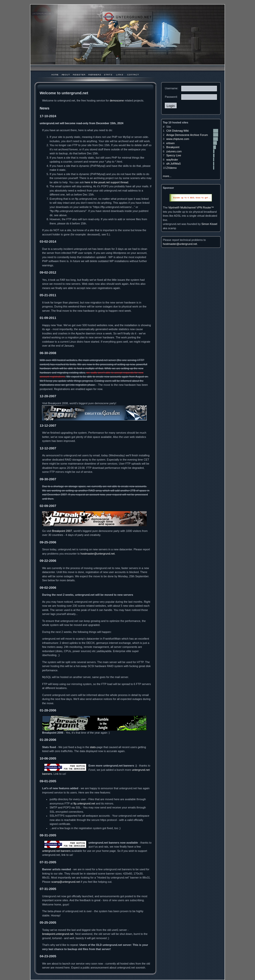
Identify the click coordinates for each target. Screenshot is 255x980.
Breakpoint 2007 (62, 531)
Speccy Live (174, 155)
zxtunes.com (174, 151)
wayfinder (172, 160)
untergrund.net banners (56, 851)
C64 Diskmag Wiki (178, 131)
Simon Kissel (209, 224)
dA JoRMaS (174, 164)
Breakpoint (173, 147)
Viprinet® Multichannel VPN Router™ (191, 207)
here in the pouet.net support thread (106, 182)
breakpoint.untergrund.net (58, 934)
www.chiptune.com (178, 139)
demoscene (117, 100)
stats (93, 747)
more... (167, 176)
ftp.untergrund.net (84, 803)
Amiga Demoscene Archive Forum (187, 135)
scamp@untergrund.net (66, 882)
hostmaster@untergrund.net (97, 554)
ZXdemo (172, 168)
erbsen (171, 143)
